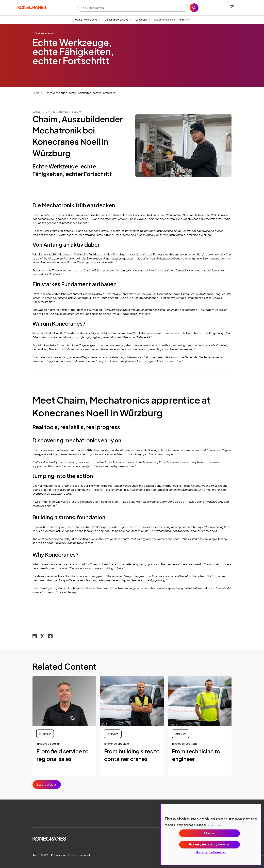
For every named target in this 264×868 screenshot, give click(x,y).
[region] (211, 835)
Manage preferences (211, 852)
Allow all (209, 833)
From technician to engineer (196, 755)
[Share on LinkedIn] (35, 636)
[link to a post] (64, 701)
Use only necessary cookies (210, 844)
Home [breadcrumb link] (36, 93)
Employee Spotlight (49, 744)
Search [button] (194, 8)
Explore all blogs (47, 785)
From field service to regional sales (63, 755)
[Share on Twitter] (43, 636)
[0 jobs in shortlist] (231, 6)
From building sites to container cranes (132, 755)
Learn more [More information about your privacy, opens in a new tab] (215, 825)
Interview (45, 734)
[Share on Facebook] (51, 636)
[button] (99, 20)
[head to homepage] (32, 7)
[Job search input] (133, 8)
